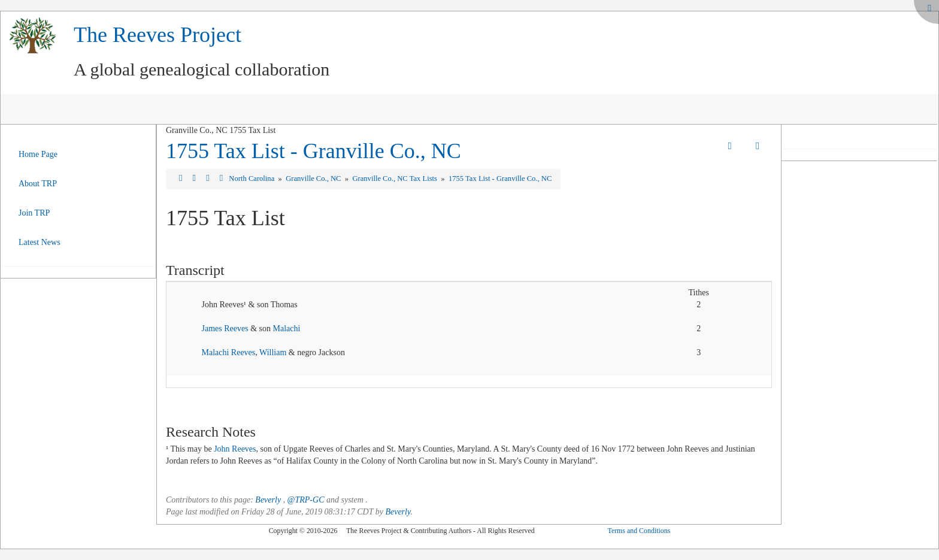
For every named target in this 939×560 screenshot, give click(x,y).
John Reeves (235, 449)
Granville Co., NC (314, 178)
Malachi (286, 329)
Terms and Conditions (639, 531)
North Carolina (252, 178)
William (273, 352)
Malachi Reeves (228, 352)
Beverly (268, 500)
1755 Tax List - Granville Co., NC (313, 151)
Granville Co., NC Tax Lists (396, 178)
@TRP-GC (306, 500)
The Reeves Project (157, 35)
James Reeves (225, 329)
